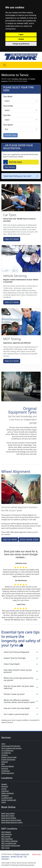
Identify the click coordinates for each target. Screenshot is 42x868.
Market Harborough (9, 800)
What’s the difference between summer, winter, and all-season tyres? (19, 701)
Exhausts (5, 762)
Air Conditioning (7, 750)
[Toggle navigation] (4, 65)
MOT (3, 764)
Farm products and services (11, 748)
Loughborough (7, 798)
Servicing (5, 768)
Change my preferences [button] (21, 44)
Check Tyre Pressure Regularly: (17, 652)
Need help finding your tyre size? (17, 176)
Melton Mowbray (8, 793)
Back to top (37, 854)
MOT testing (23, 79)
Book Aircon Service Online (11, 820)
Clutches (4, 755)
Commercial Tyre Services (11, 746)
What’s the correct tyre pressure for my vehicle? (19, 679)
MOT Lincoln (6, 836)
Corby (4, 802)
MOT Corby (5, 848)
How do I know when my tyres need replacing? (19, 687)
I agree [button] (21, 35)
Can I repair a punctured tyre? (16, 714)
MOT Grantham (7, 839)
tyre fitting (15, 79)
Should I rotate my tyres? (14, 694)
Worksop (5, 786)
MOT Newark (6, 832)
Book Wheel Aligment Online (12, 822)
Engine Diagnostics (8, 759)
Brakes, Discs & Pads (9, 757)
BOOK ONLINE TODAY (29, 540)
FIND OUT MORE (12, 239)
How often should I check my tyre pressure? (18, 671)
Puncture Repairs (8, 766)
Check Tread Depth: (12, 664)
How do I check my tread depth (17, 708)
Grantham (5, 791)
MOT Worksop (7, 834)
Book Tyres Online (8, 813)
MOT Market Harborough (11, 846)
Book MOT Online (8, 816)
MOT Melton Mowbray (10, 841)
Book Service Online (9, 818)
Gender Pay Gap (17, 856)
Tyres (3, 744)
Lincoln (4, 789)
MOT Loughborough (9, 843)
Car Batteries (6, 753)
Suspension (6, 771)
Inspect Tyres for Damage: (15, 658)
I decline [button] (21, 39)
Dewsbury (5, 795)
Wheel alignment (8, 773)
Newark (4, 784)
